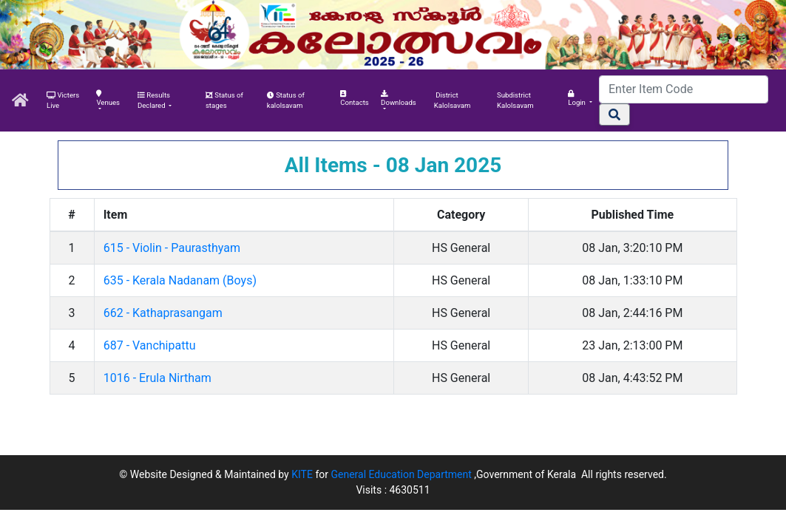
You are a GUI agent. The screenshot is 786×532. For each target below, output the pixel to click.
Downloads (399, 98)
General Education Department (402, 474)
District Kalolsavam (453, 100)
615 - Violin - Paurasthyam (172, 248)
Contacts (354, 98)
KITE (302, 474)
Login (577, 98)
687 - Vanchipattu (150, 345)
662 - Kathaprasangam (163, 313)
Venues (108, 98)
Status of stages (224, 100)
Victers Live (63, 100)
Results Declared (154, 100)
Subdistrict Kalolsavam (515, 100)
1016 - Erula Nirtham (157, 378)
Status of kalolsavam (286, 100)
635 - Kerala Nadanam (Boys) (180, 280)
